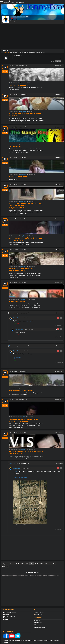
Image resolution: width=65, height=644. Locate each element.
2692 (22, 564)
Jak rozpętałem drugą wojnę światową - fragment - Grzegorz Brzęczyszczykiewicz (26, 206)
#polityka (4, 576)
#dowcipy (26, 576)
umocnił (15, 52)
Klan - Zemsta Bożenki (18, 177)
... (14, 564)
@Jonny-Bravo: (37, 57)
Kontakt (6, 620)
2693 (27, 564)
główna (38, 52)
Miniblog (21, 2)
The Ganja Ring (15, 146)
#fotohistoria (16, 477)
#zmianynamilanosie (40, 628)
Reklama (6, 618)
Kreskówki (37, 621)
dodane (33, 52)
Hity (17, 2)
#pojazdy (56, 576)
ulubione (43, 52)
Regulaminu (5, 642)
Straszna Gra (37, 626)
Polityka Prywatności (9, 616)
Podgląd (14, 525)
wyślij (58, 61)
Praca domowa (38, 623)
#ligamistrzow (17, 358)
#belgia (15, 471)
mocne (5, 72)
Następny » (5, 567)
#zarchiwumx (32, 576)
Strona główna (39, 613)
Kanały (12, 2)
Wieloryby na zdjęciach (19, 85)
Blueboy (15, 324)
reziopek (19, 324)
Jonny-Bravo (12, 313)
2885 (54, 564)
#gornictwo (24, 477)
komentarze (29, 83)
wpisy (11, 52)
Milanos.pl (18, 641)
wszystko (6, 52)
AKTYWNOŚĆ (6, 50)
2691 (17, 564)
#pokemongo (19, 576)
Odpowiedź (58, 326)
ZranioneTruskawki (20, 527)
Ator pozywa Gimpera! (18, 302)
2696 (41, 564)
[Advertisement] (32, 37)
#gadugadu (30, 321)
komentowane (27, 52)
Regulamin (6, 614)
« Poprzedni (5, 564)
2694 (32, 564)
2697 (46, 564)
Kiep (35, 624)
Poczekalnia (7, 2)
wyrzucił (20, 52)
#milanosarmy (11, 576)
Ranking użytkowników (10, 613)
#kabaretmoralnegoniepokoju (45, 576)
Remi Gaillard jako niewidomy (21, 390)
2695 (37, 564)
